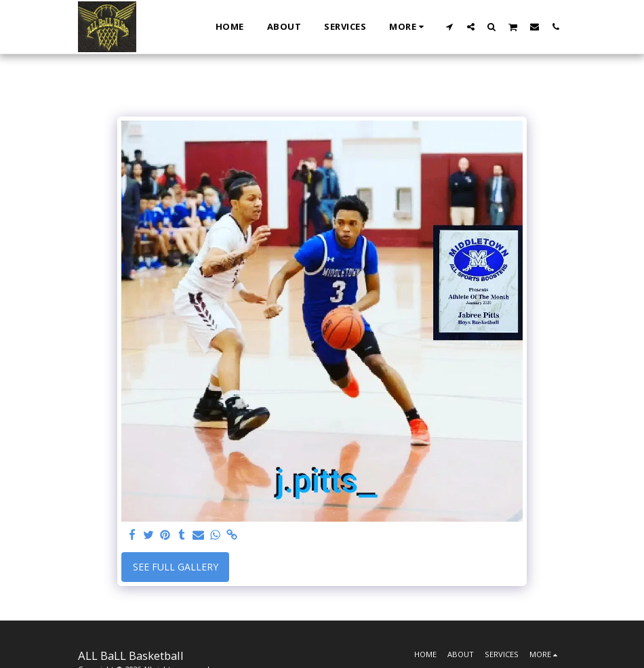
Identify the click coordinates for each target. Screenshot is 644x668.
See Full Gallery (176, 567)
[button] (450, 26)
